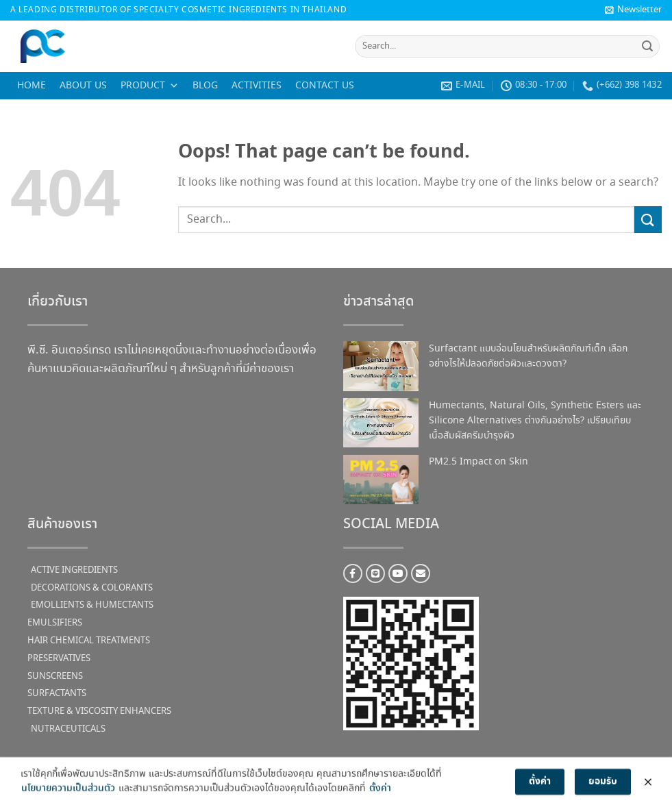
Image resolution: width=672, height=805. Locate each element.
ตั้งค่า (380, 793)
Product (150, 86)
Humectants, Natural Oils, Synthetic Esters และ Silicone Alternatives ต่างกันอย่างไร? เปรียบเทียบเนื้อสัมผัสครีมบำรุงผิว (535, 421)
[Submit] (647, 47)
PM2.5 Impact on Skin (478, 462)
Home (32, 86)
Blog (205, 86)
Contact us (325, 86)
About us (83, 86)
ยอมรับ (603, 787)
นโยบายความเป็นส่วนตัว (68, 793)
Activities (257, 86)
